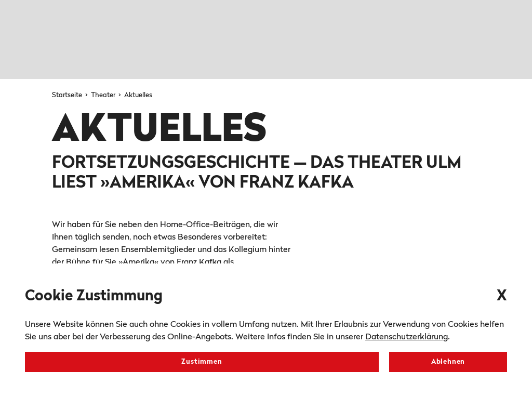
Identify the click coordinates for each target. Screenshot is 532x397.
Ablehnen (448, 362)
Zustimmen (202, 362)
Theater (104, 95)
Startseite (68, 95)
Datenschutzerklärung (407, 337)
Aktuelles (138, 95)
